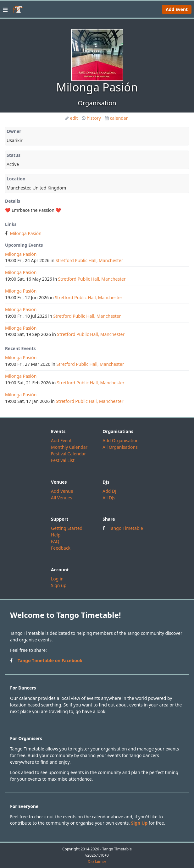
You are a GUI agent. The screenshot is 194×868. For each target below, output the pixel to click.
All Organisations (120, 447)
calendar (116, 118)
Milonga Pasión (26, 233)
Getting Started (67, 528)
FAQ (55, 541)
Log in (57, 579)
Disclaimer (97, 862)
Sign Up (139, 823)
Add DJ (109, 491)
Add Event (177, 9)
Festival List (63, 460)
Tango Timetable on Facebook (50, 660)
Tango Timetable (126, 528)
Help (56, 535)
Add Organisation (121, 440)
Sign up (59, 585)
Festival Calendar (68, 454)
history (91, 118)
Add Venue (62, 491)
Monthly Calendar (69, 447)
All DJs (109, 498)
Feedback (61, 548)
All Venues (61, 498)
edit (72, 118)
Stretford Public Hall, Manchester (89, 260)
